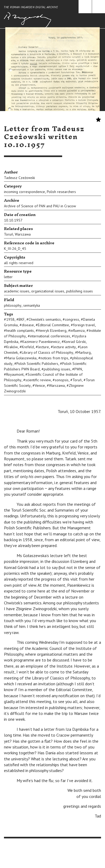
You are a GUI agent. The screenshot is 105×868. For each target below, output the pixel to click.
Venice (40, 385)
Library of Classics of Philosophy (47, 352)
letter (8, 277)
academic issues (17, 291)
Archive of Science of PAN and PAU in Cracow (40, 206)
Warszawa (23, 234)
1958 (10, 319)
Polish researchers (61, 192)
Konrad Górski (75, 342)
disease (28, 325)
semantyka (32, 305)
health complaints (20, 330)
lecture (43, 347)
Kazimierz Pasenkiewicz (41, 342)
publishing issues (79, 291)
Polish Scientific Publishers (37, 364)
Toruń (9, 234)
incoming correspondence (24, 192)
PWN (78, 369)
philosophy (13, 305)
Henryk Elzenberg (52, 330)
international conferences (50, 336)
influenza (77, 330)
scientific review (38, 380)
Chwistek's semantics (45, 319)
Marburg (84, 352)
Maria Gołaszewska (21, 358)
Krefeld (28, 347)
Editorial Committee (53, 325)
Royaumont (15, 374)
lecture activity (64, 347)
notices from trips (54, 358)
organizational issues (48, 291)
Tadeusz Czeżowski (19, 178)
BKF (22, 319)
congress (72, 319)
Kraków (12, 347)
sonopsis (62, 380)
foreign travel (84, 325)
